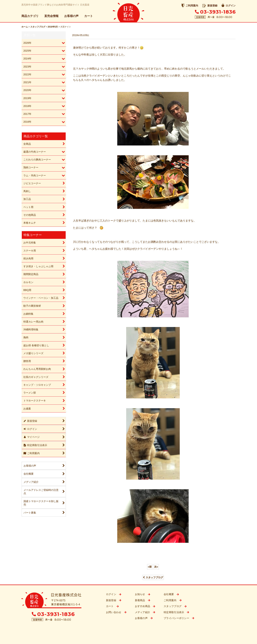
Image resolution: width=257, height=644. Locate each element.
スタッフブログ (153, 577)
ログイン (229, 6)
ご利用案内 (190, 6)
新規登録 (210, 6)
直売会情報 (51, 16)
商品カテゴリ (30, 16)
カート (89, 16)
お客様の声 (71, 16)
